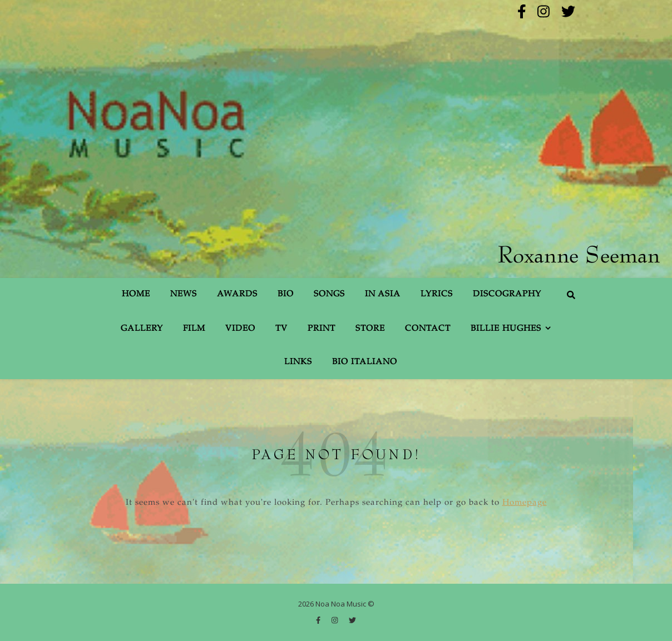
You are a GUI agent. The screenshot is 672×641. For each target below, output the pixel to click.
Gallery (142, 329)
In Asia (383, 294)
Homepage (525, 503)
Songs (329, 294)
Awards (237, 294)
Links (298, 362)
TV (281, 329)
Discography (507, 294)
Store (370, 329)
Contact (428, 329)
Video (240, 329)
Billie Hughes (506, 329)
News (184, 294)
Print (322, 329)
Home (136, 294)
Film (194, 329)
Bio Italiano (365, 362)
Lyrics (437, 294)
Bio (286, 294)
